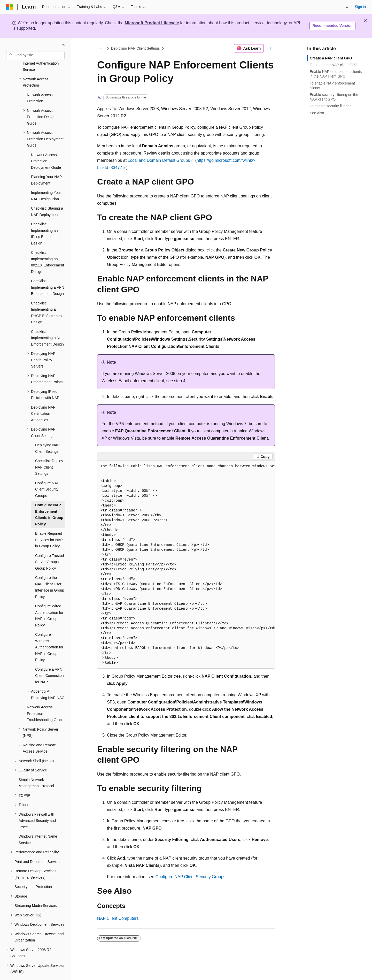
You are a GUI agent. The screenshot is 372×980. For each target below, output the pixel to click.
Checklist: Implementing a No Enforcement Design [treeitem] (47, 324)
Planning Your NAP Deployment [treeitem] (46, 166)
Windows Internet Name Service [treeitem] (38, 825)
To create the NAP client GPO (334, 65)
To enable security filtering (331, 106)
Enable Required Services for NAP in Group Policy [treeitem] (49, 526)
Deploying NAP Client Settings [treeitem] (47, 434)
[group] (186, 565)
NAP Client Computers (118, 918)
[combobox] (35, 55)
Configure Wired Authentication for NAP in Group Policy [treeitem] (49, 601)
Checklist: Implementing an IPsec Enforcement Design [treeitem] (46, 219)
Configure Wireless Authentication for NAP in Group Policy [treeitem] (49, 633)
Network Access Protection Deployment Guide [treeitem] (46, 147)
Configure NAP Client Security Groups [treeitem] (47, 475)
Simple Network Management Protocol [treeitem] (36, 769)
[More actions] (270, 48)
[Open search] (347, 7)
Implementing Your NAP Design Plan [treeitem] (46, 182)
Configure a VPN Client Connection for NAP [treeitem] (49, 661)
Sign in (360, 7)
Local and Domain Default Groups (159, 160)
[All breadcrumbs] (102, 48)
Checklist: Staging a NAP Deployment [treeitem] (47, 197)
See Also (317, 113)
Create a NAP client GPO (331, 58)
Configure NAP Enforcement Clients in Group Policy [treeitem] (49, 500)
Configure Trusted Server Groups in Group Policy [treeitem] (49, 548)
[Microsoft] (10, 7)
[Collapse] (63, 44)
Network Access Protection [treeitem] (40, 84)
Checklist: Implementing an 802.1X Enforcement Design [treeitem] (48, 248)
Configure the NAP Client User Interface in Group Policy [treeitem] (50, 573)
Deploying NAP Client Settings (135, 48)
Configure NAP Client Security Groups (191, 877)
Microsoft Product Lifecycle (152, 23)
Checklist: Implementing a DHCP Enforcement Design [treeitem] (47, 298)
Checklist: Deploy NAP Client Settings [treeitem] (49, 453)
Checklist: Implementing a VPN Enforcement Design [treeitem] (48, 273)
